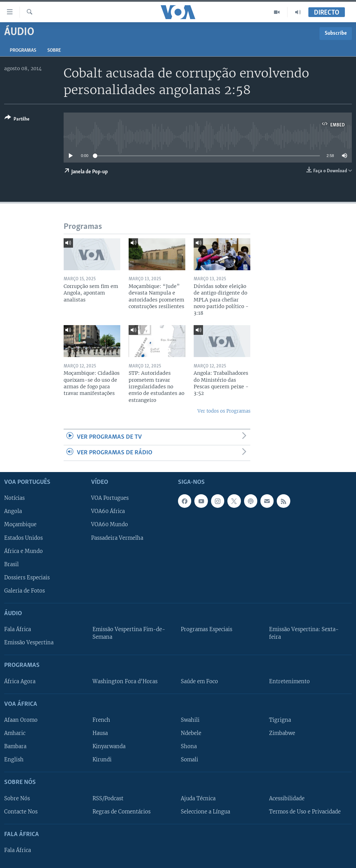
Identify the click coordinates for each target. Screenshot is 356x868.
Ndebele (191, 733)
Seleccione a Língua (205, 812)
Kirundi (102, 760)
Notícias (14, 498)
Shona (189, 747)
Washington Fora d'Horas (125, 681)
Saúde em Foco (199, 681)
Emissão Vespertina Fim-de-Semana (129, 634)
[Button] (17, 120)
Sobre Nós (17, 799)
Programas (23, 51)
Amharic (15, 733)
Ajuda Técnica (198, 799)
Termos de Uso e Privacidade (305, 812)
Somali (189, 760)
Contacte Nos (21, 812)
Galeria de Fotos (25, 591)
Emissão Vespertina (29, 643)
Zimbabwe (282, 733)
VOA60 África (108, 512)
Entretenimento (289, 681)
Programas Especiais (207, 630)
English (14, 760)
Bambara (15, 747)
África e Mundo (23, 551)
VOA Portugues (110, 498)
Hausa (100, 733)
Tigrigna (280, 720)
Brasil (11, 564)
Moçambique (20, 525)
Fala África (18, 630)
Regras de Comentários (122, 812)
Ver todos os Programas (224, 411)
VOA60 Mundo (110, 525)
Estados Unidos (23, 538)
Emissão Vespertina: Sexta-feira (304, 634)
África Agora (20, 681)
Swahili (190, 720)
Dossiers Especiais (27, 578)
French (101, 720)
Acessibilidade (287, 799)
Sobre (54, 51)
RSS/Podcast (108, 799)
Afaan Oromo (21, 720)
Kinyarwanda (109, 747)
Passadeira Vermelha (117, 538)
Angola (13, 512)
